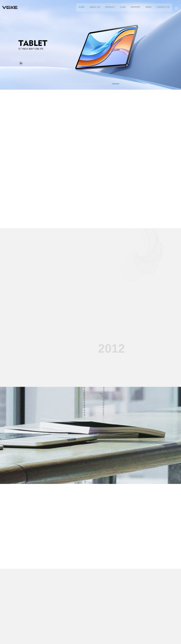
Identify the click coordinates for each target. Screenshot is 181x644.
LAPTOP (35, 614)
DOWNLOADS (83, 617)
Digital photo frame (39, 625)
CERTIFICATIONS (16, 617)
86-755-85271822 (162, 608)
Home (80, 9)
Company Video (84, 621)
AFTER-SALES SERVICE (88, 610)
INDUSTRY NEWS (108, 614)
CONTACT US (162, 9)
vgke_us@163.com (164, 617)
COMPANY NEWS (108, 610)
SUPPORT (134, 9)
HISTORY (13, 614)
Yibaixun (85, 639)
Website (93, 639)
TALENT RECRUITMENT (19, 621)
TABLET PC (37, 610)
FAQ (79, 614)
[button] (63, 84)
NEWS (147, 9)
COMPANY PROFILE (17, 610)
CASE (122, 9)
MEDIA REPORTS (108, 617)
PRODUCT (109, 9)
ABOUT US (94, 9)
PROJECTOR (37, 617)
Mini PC (35, 621)
